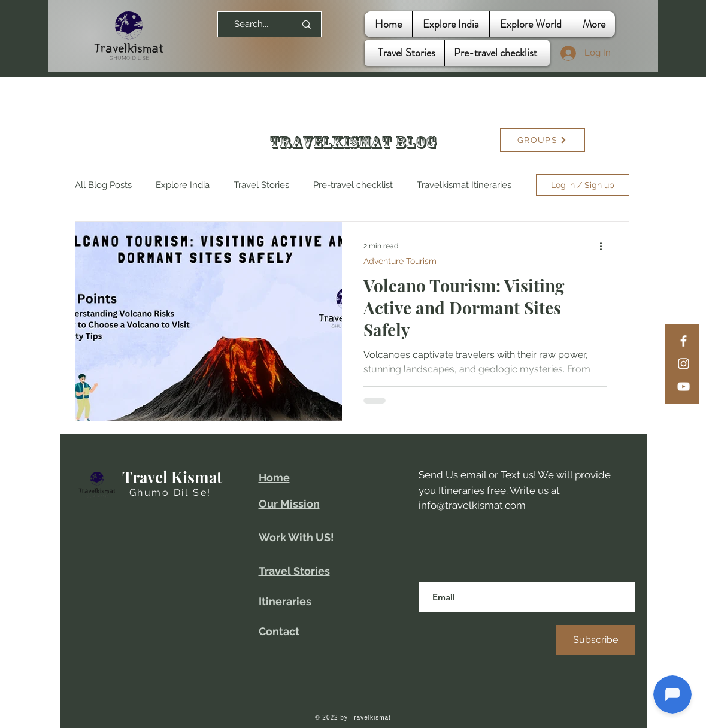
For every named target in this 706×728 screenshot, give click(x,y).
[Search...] (251, 24)
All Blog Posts (103, 185)
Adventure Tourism (400, 261)
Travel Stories (261, 185)
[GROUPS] (543, 140)
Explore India (183, 185)
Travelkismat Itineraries (464, 185)
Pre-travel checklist (353, 185)
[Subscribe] (596, 640)
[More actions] (605, 246)
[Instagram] (684, 364)
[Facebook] (684, 341)
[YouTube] (684, 386)
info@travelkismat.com (472, 505)
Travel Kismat (172, 477)
